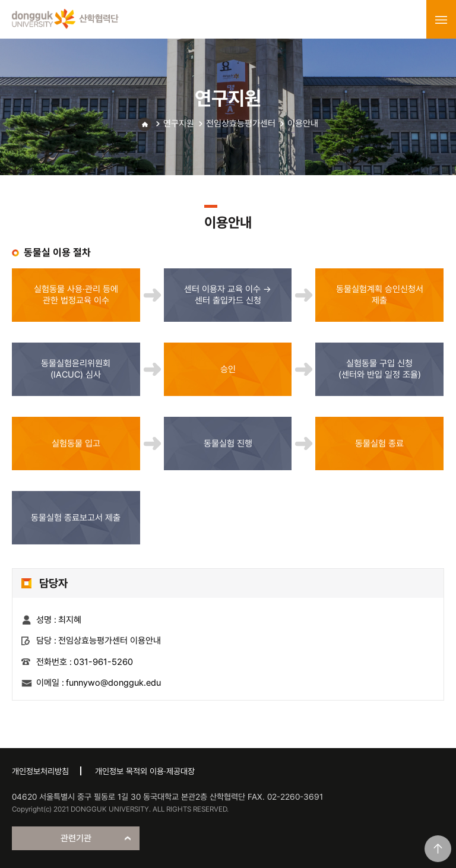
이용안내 (303, 123)
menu (441, 20)
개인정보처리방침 (40, 771)
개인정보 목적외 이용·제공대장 (145, 771)
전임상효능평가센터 (241, 123)
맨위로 (438, 849)
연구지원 (179, 123)
